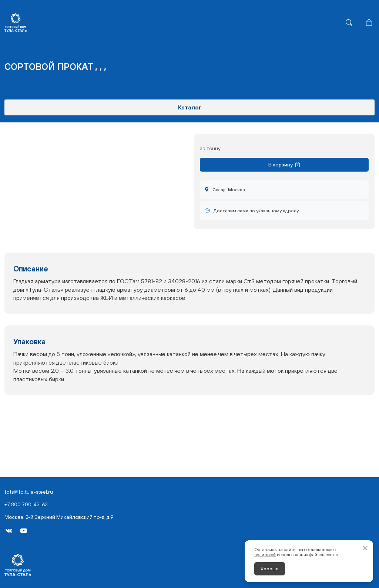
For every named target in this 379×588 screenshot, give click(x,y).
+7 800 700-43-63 (26, 504)
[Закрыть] (365, 548)
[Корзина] (369, 23)
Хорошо (270, 569)
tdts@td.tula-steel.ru (29, 492)
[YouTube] (24, 531)
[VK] (9, 531)
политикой (265, 555)
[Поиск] (349, 23)
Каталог (190, 107)
